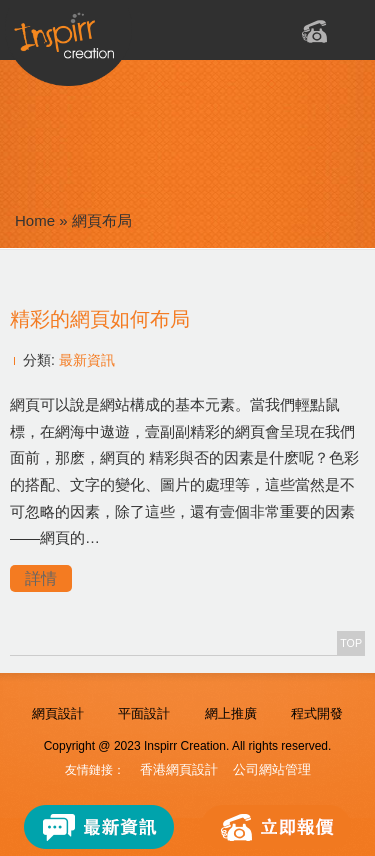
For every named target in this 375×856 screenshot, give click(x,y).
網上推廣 (231, 713)
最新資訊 (87, 360)
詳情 (41, 578)
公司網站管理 (272, 769)
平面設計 (144, 713)
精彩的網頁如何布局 (100, 319)
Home (35, 220)
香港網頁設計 (179, 769)
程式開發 (317, 713)
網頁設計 (58, 713)
